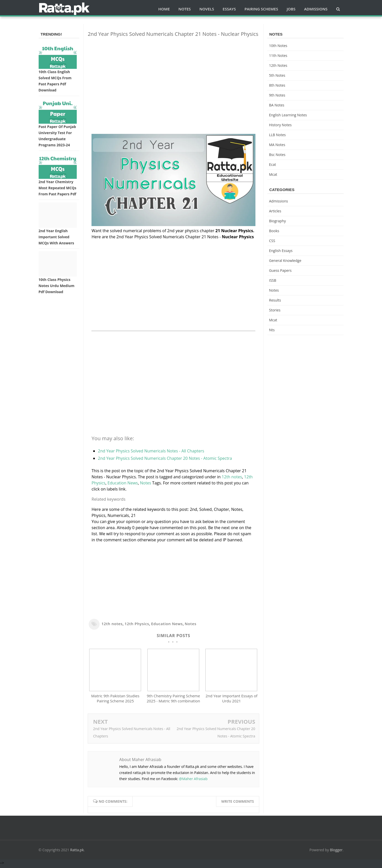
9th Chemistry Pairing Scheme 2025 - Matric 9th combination (173, 701)
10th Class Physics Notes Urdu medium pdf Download (57, 286)
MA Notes (277, 145)
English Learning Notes (288, 115)
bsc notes (277, 155)
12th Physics (137, 624)
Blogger (336, 852)
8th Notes (277, 85)
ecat (273, 164)
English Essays (281, 251)
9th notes (277, 95)
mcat (273, 174)
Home (164, 9)
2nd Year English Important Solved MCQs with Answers (56, 237)
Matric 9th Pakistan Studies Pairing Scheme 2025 (115, 701)
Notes (146, 483)
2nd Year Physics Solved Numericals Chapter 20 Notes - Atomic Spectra (165, 458)
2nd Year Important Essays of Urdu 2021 (232, 701)
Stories (275, 310)
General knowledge (285, 261)
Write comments (238, 804)
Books (274, 231)
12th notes (232, 477)
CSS (272, 241)
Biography (278, 221)
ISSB (273, 280)
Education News (123, 483)
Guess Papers (280, 270)
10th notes (278, 46)
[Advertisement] (173, 77)
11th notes (278, 56)
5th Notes (277, 75)
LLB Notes (278, 135)
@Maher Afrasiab (193, 781)
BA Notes (277, 105)
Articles (275, 211)
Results (275, 300)
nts (272, 330)
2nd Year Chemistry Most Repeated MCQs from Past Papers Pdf (58, 188)
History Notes (280, 125)
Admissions (279, 201)
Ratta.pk (77, 852)
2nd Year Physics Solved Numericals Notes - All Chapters (151, 451)
